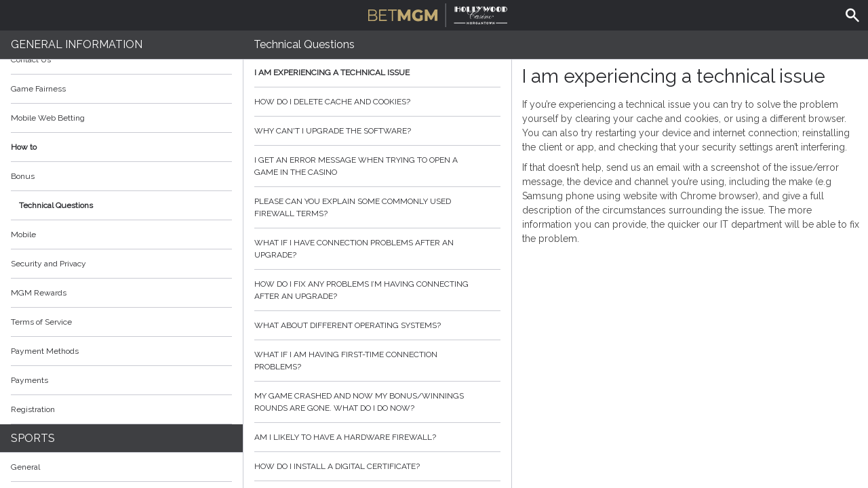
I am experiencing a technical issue (377, 73)
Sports (33, 438)
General (25, 467)
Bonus (23, 176)
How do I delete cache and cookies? (377, 102)
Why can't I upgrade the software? (377, 131)
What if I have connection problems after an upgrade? (377, 249)
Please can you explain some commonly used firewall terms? (377, 207)
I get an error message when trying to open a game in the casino (377, 166)
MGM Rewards (39, 293)
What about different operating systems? (377, 325)
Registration (33, 409)
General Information (77, 44)
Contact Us (31, 60)
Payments (121, 380)
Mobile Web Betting (48, 118)
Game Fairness (38, 89)
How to (121, 147)
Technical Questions (56, 205)
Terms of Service (121, 322)
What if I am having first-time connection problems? (377, 361)
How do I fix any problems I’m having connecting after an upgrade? (377, 290)
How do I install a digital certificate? (377, 466)
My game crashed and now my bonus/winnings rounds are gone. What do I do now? (377, 402)
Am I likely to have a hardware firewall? (377, 437)
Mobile (23, 235)
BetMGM (438, 14)
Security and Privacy (48, 264)
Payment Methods (121, 351)
